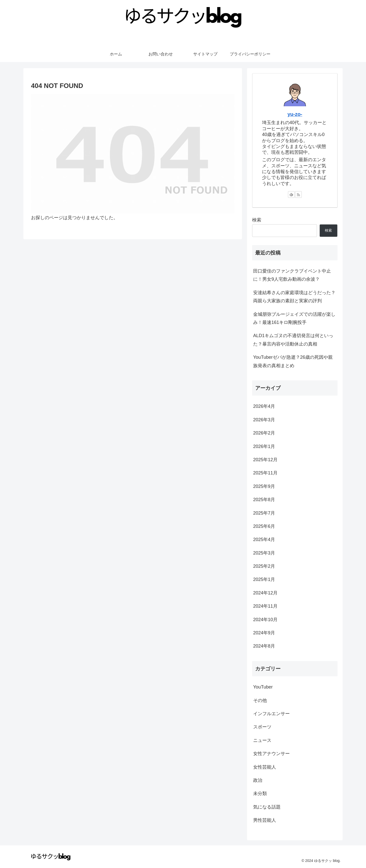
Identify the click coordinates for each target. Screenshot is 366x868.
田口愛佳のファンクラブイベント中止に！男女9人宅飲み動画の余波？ (292, 275)
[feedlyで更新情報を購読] (291, 194)
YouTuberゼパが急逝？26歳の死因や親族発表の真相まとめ (293, 361)
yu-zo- (295, 114)
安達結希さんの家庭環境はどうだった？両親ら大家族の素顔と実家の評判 (294, 297)
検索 (257, 220)
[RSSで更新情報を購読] (298, 194)
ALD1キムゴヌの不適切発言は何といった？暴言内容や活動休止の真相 (293, 340)
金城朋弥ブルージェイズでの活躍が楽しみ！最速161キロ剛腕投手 (294, 318)
